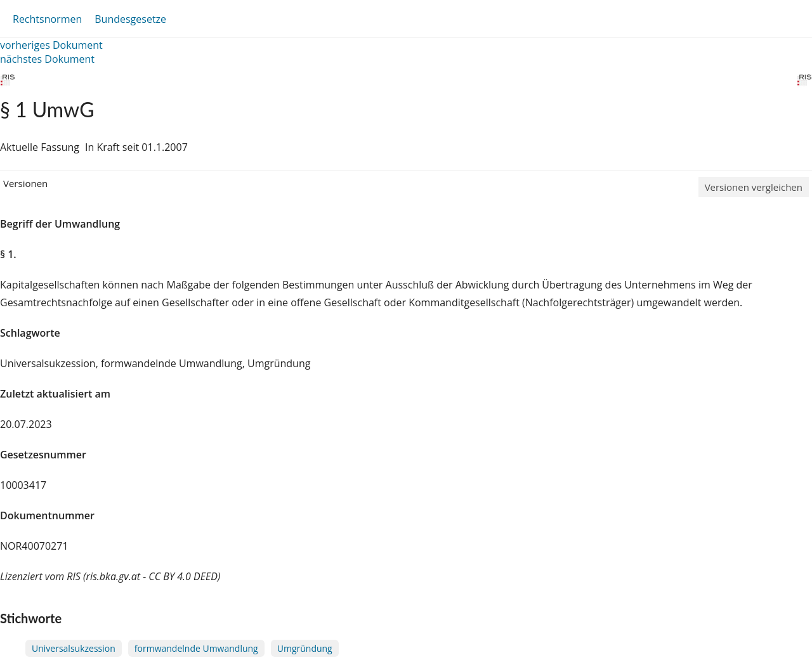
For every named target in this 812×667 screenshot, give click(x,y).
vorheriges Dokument (51, 45)
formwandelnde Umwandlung (196, 648)
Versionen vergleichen (754, 187)
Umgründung (305, 648)
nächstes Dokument (47, 59)
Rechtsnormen (47, 19)
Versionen (25, 183)
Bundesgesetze (130, 19)
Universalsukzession (74, 648)
